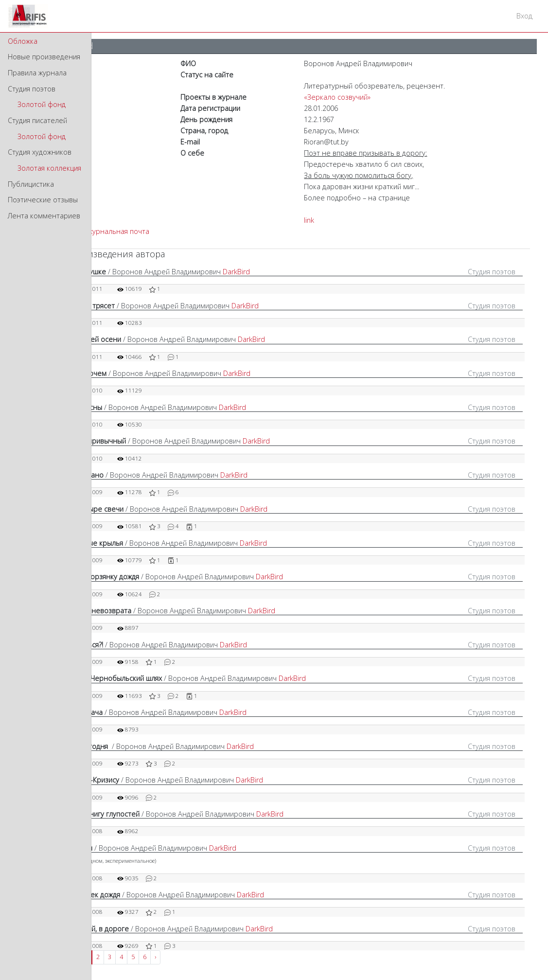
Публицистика (31, 184)
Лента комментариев (44, 216)
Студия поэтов (32, 89)
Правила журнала (37, 73)
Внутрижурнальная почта (107, 231)
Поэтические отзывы (43, 200)
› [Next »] (155, 957)
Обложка (23, 41)
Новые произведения (44, 57)
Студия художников (40, 152)
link (309, 220)
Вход (524, 16)
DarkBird (236, 272)
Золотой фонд (42, 104)
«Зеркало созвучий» (337, 97)
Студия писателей (37, 120)
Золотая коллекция (49, 168)
